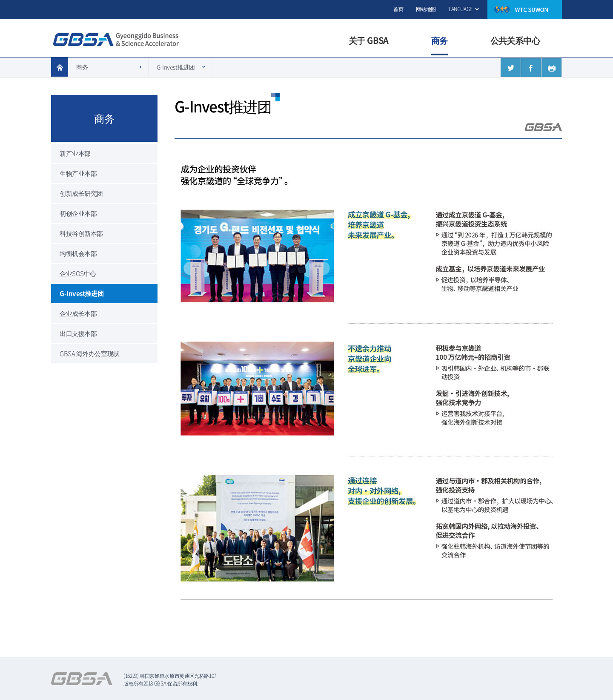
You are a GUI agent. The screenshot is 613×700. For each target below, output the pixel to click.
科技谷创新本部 (81, 233)
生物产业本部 (78, 173)
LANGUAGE (461, 9)
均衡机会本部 (78, 253)
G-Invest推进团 (176, 67)
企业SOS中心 (78, 273)
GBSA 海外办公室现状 (90, 353)
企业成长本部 (78, 313)
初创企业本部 (78, 213)
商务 (82, 67)
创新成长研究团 (81, 193)
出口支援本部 (78, 333)
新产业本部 (75, 153)
